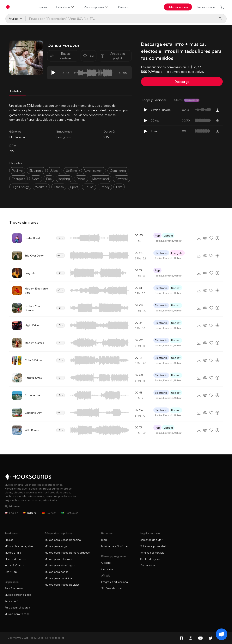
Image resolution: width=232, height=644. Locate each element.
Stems (187, 100)
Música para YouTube (114, 546)
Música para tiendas (17, 614)
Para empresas (96, 7)
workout (41, 187)
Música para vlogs (56, 546)
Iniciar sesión (206, 7)
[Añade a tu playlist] (217, 238)
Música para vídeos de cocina (63, 540)
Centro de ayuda (150, 559)
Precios (123, 7)
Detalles (15, 91)
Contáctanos (148, 565)
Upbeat (168, 235)
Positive (158, 241)
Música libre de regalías (19, 546)
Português (70, 513)
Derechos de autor (151, 540)
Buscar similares (61, 56)
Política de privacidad (153, 546)
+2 (61, 273)
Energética (64, 137)
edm (119, 187)
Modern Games (34, 343)
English (11, 513)
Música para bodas (57, 572)
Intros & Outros (14, 565)
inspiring (64, 179)
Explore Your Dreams (33, 308)
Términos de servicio (152, 553)
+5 (61, 395)
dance (81, 179)
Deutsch (49, 513)
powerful (122, 179)
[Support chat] (222, 634)
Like (89, 56)
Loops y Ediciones (154, 100)
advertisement (94, 171)
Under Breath (33, 238)
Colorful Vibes (34, 360)
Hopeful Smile (33, 378)
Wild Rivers (32, 430)
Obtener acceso (178, 7)
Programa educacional (115, 582)
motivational (101, 179)
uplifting (72, 171)
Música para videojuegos (60, 565)
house (89, 187)
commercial (118, 171)
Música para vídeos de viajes (62, 585)
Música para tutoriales (58, 559)
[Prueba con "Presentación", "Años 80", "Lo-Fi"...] (120, 19)
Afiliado (106, 575)
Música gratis (13, 553)
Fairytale (30, 273)
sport (74, 187)
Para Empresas (14, 588)
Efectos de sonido (15, 559)
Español (30, 513)
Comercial (107, 569)
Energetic (177, 253)
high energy (20, 187)
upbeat (55, 171)
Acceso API (11, 601)
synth (36, 179)
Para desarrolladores (17, 607)
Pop (157, 235)
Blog (104, 540)
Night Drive (32, 325)
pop (49, 179)
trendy (105, 187)
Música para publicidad (59, 578)
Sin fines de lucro (112, 588)
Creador (106, 563)
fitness (59, 187)
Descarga (182, 81)
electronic (36, 171)
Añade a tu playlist (113, 56)
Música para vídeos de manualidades (67, 553)
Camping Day (33, 413)
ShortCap (11, 572)
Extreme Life (32, 395)
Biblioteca (65, 7)
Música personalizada (18, 595)
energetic (18, 179)
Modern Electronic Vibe (36, 290)
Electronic (168, 241)
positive (17, 171)
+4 (61, 238)
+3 (61, 325)
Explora (42, 7)
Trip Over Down (35, 255)
